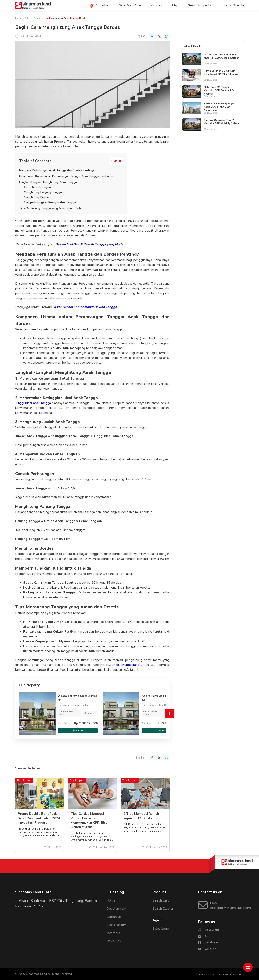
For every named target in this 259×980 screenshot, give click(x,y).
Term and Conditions (230, 974)
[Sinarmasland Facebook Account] (208, 942)
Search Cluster (163, 909)
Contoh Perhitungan (37, 187)
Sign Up (238, 5)
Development (117, 909)
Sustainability (116, 925)
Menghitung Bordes (37, 197)
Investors (113, 933)
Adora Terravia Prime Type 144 (160, 698)
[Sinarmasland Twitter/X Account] (202, 936)
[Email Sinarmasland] (221, 905)
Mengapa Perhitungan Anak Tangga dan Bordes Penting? (57, 170)
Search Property (200, 5)
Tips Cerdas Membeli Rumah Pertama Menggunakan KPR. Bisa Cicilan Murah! (89, 820)
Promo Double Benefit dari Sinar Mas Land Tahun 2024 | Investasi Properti (39, 818)
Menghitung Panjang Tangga (43, 192)
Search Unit (161, 900)
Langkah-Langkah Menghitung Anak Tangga (48, 182)
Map (175, 5)
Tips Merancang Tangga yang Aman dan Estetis (51, 208)
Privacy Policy (205, 974)
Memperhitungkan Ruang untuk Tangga (50, 202)
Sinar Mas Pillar (130, 5)
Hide (116, 161)
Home (19, 18)
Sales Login (161, 929)
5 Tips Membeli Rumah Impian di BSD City (141, 816)
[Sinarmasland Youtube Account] (207, 949)
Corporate (114, 917)
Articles (157, 5)
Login (225, 5)
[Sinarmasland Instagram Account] (208, 929)
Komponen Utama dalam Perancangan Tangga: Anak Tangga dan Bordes (67, 176)
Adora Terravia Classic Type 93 (78, 698)
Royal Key (114, 941)
